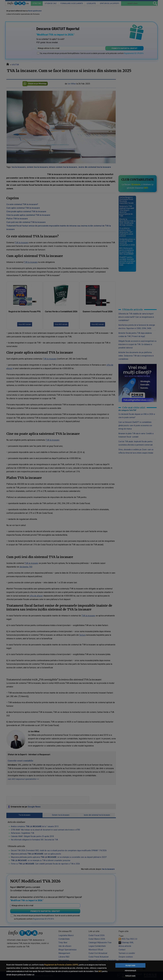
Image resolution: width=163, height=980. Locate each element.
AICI (100, 971)
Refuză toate (130, 976)
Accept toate (130, 965)
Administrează (130, 971)
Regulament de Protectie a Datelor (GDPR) (61, 965)
